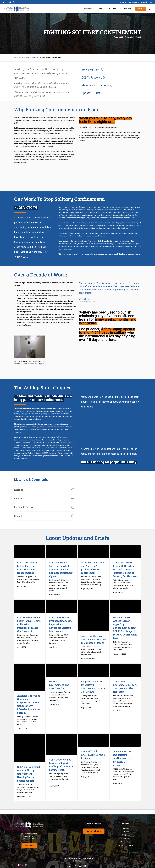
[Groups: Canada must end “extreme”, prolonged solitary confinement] (93, 552)
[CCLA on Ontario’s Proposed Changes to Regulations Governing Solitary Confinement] (62, 606)
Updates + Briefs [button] (92, 93)
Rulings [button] (44, 490)
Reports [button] (44, 516)
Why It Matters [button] (90, 70)
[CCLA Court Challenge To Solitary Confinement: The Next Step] (125, 670)
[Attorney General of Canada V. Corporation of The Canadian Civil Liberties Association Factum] (30, 678)
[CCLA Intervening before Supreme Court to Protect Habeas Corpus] (30, 552)
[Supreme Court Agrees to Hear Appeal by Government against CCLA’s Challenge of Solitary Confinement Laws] (125, 606)
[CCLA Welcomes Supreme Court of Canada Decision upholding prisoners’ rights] (62, 552)
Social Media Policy (126, 846)
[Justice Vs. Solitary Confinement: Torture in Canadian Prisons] (93, 616)
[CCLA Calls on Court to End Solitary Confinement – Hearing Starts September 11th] (30, 748)
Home (16, 57)
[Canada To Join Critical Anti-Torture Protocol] (93, 740)
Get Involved (126, 839)
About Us (126, 828)
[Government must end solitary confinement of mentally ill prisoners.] (125, 740)
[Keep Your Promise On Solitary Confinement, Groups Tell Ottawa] (93, 670)
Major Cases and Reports (29, 57)
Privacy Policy (126, 842)
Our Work (126, 832)
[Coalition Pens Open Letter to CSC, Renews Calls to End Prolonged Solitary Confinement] (30, 606)
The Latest (126, 835)
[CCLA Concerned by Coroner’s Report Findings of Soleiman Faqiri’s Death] (62, 745)
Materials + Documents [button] (96, 85)
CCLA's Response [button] (92, 78)
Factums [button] (44, 498)
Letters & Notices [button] (44, 507)
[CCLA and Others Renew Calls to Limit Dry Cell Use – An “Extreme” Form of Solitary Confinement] (125, 552)
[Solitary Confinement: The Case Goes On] (62, 670)
